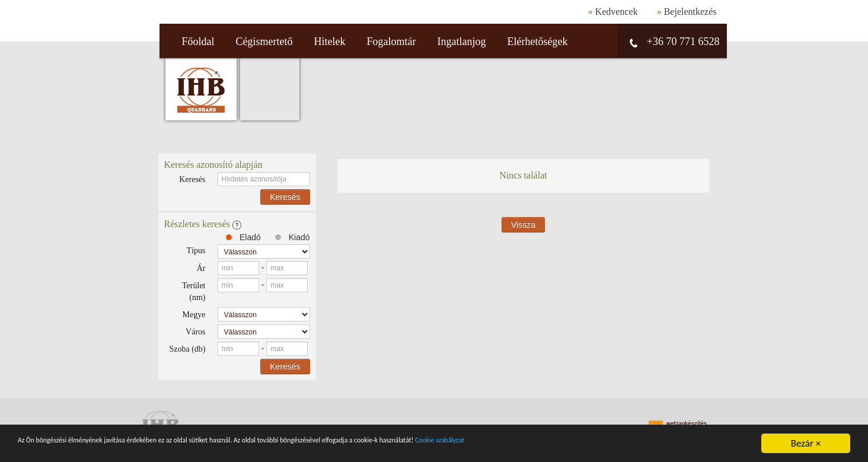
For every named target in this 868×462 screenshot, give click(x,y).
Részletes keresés (203, 224)
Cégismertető (264, 42)
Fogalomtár (391, 42)
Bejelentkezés (690, 12)
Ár (201, 268)
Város (195, 332)
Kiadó (291, 238)
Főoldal (198, 42)
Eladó (242, 238)
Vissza (523, 225)
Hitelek (330, 42)
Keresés (192, 179)
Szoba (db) (187, 349)
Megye (194, 315)
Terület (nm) (194, 291)
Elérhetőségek (537, 42)
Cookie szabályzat (632, 444)
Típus (196, 251)
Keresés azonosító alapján (213, 165)
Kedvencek (617, 12)
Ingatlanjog (461, 42)
